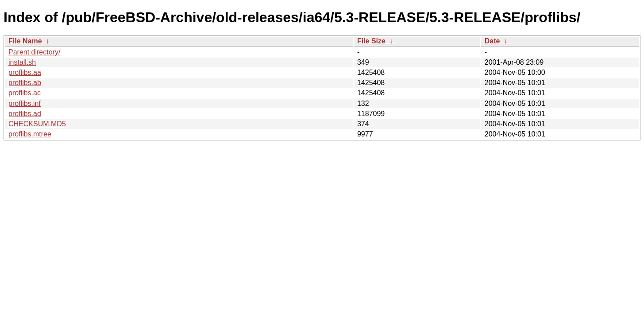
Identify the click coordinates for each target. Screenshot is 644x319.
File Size (371, 41)
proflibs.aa (25, 72)
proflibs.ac (25, 93)
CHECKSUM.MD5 (37, 124)
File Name (25, 41)
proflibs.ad (25, 114)
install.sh (22, 62)
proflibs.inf (25, 103)
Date (492, 41)
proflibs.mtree (30, 134)
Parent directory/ (34, 52)
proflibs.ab (25, 83)
